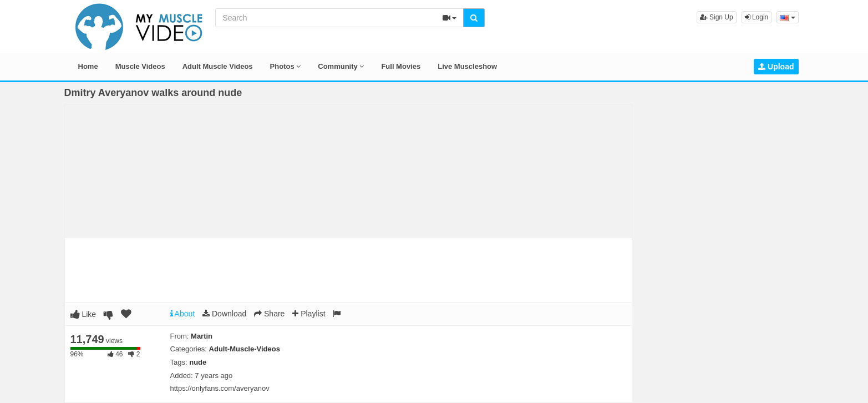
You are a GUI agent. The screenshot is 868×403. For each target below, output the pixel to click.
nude (198, 362)
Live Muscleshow (467, 66)
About (183, 314)
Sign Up (717, 17)
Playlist (309, 314)
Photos (286, 66)
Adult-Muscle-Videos (245, 349)
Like (83, 314)
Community (341, 66)
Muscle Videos (140, 66)
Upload (776, 67)
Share (269, 314)
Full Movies (401, 66)
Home (88, 66)
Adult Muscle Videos (218, 66)
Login (757, 17)
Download (224, 314)
